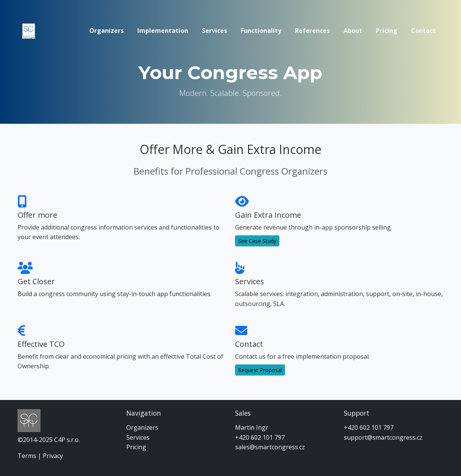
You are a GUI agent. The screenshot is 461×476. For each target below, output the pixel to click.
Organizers (106, 31)
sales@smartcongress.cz (270, 447)
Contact (423, 31)
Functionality (261, 31)
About (353, 31)
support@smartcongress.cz (383, 437)
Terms (27, 456)
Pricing (387, 31)
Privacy (53, 456)
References (312, 31)
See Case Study (257, 241)
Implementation (163, 31)
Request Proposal (260, 370)
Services (214, 31)
